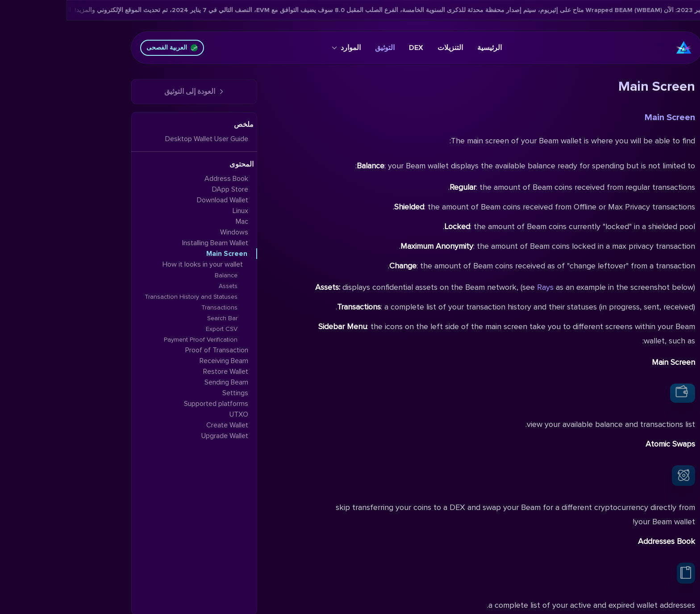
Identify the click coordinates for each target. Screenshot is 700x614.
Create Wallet (161, 425)
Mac (175, 221)
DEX (350, 48)
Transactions (153, 307)
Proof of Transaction (150, 350)
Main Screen (603, 117)
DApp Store (164, 189)
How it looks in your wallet (136, 264)
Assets (162, 286)
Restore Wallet (159, 372)
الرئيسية (423, 48)
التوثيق (318, 48)
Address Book (160, 179)
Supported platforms (150, 404)
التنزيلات (384, 48)
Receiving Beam (157, 361)
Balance (160, 275)
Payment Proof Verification (134, 340)
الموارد (280, 48)
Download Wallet (156, 200)
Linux (174, 211)
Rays (479, 287)
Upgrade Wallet (158, 436)
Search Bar (156, 318)
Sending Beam (160, 382)
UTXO (172, 414)
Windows (168, 232)
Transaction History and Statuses (125, 297)
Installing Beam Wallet (149, 243)
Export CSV (155, 329)
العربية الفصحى (106, 48)
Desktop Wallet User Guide (140, 139)
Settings (169, 393)
